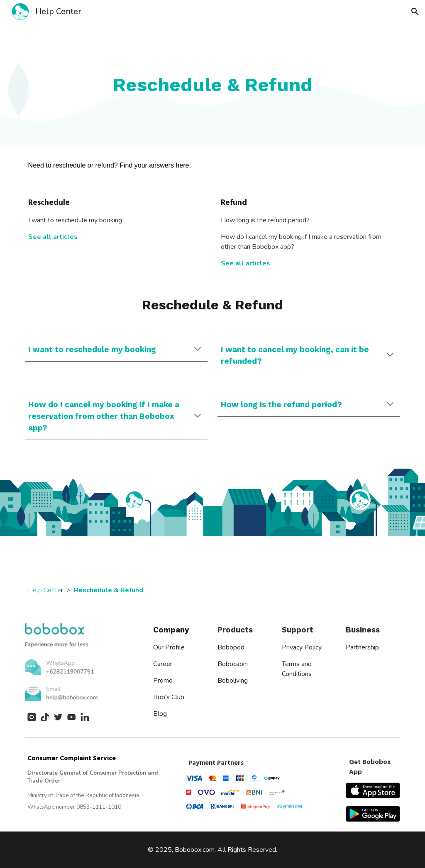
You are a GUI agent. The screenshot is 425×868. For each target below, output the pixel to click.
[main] (213, 85)
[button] (415, 12)
